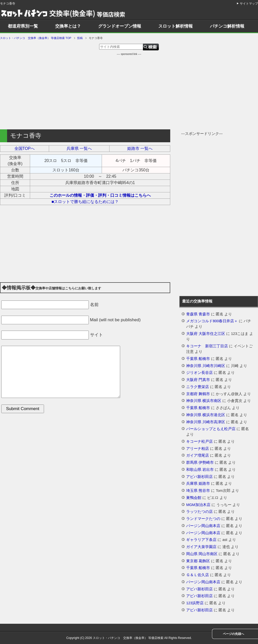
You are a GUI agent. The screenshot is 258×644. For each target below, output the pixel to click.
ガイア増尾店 (198, 455)
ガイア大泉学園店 (201, 547)
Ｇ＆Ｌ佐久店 (198, 575)
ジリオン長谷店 (199, 373)
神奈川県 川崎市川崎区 (206, 366)
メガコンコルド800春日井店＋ (212, 321)
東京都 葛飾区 (198, 561)
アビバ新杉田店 (199, 477)
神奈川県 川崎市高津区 (206, 422)
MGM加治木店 (198, 505)
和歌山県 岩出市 (200, 470)
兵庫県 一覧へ (79, 148)
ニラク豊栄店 (198, 387)
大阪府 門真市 (198, 380)
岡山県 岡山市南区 (202, 554)
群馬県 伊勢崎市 (200, 462)
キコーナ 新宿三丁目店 (207, 346)
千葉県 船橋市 (198, 359)
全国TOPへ (25, 148)
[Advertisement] (129, 91)
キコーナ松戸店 (199, 441)
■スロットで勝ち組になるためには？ (85, 202)
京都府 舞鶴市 (198, 394)
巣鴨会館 (194, 498)
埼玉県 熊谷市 (198, 491)
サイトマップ (249, 4)
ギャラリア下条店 (201, 540)
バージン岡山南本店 (203, 526)
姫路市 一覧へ (140, 148)
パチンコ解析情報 (227, 26)
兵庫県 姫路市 (198, 484)
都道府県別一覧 (23, 26)
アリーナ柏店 (198, 449)
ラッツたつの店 (199, 512)
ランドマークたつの (203, 519)
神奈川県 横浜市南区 (204, 401)
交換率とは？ (68, 26)
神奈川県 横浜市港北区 (206, 415)
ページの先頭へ (233, 634)
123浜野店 (195, 603)
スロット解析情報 (176, 26)
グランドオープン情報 (120, 26)
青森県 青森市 (198, 314)
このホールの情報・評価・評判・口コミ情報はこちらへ (100, 195)
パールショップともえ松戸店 (211, 429)
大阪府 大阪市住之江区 (206, 334)
